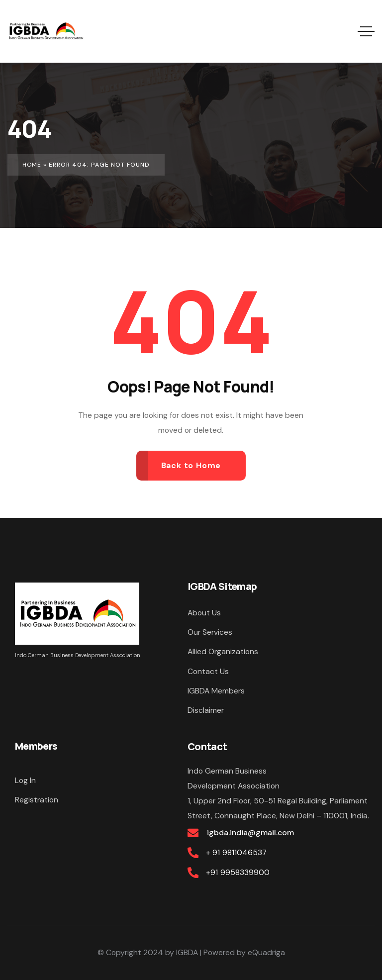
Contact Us (208, 671)
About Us (204, 613)
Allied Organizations (223, 651)
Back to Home (191, 465)
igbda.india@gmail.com (250, 833)
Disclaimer (206, 710)
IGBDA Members (216, 691)
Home (32, 165)
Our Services (210, 632)
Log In (25, 780)
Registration (37, 800)
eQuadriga (266, 952)
